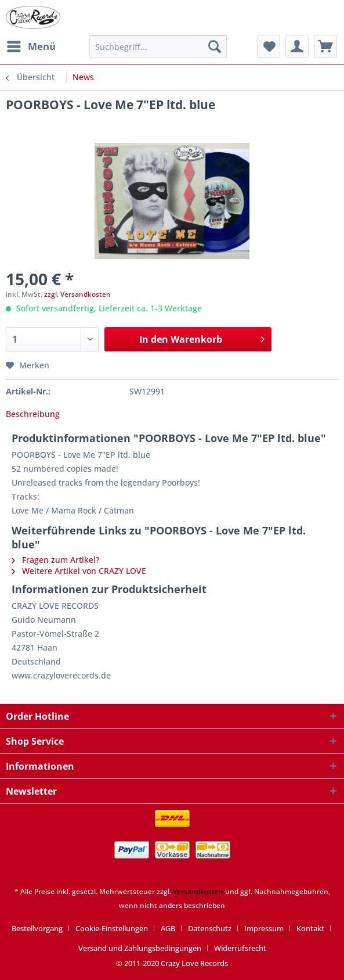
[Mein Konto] (297, 46)
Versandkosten (198, 891)
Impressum (264, 928)
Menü (31, 45)
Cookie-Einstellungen (112, 928)
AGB (168, 928)
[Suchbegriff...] (158, 46)
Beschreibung (33, 414)
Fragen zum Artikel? (55, 560)
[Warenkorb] (325, 46)
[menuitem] (31, 46)
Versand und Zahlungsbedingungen (140, 948)
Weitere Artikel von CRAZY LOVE (79, 571)
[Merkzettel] (269, 46)
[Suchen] (215, 46)
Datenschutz (210, 928)
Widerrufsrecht (240, 948)
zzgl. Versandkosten (77, 294)
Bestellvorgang (37, 928)
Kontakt (310, 928)
